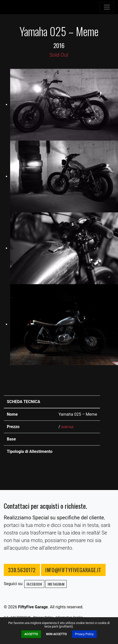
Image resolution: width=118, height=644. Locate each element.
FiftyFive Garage (27, 7)
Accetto (31, 634)
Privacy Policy (84, 634)
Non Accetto (56, 634)
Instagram (56, 584)
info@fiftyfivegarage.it (73, 570)
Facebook (34, 584)
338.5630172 (22, 570)
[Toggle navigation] (107, 7)
